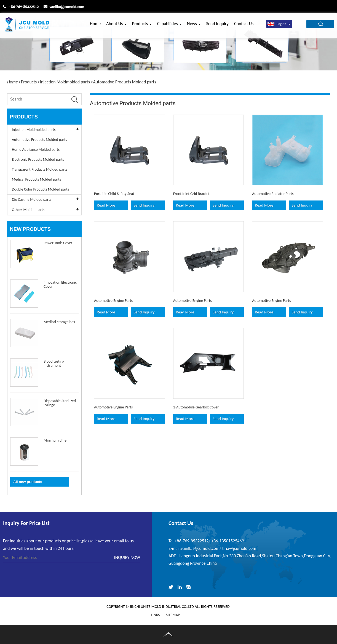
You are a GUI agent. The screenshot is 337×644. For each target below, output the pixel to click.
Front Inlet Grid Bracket (191, 194)
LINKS (156, 615)
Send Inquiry (217, 26)
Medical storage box (59, 322)
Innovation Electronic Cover (60, 284)
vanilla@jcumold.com (67, 7)
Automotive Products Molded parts (125, 82)
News (194, 26)
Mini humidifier (56, 440)
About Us (116, 26)
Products (142, 26)
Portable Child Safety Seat (114, 194)
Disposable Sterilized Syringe (60, 403)
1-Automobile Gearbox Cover (196, 407)
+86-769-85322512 (24, 7)
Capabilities (169, 26)
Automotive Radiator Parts (273, 194)
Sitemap (173, 615)
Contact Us (244, 26)
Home (95, 26)
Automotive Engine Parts (113, 301)
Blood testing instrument (54, 363)
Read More (106, 205)
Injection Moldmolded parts (65, 82)
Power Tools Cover (58, 243)
